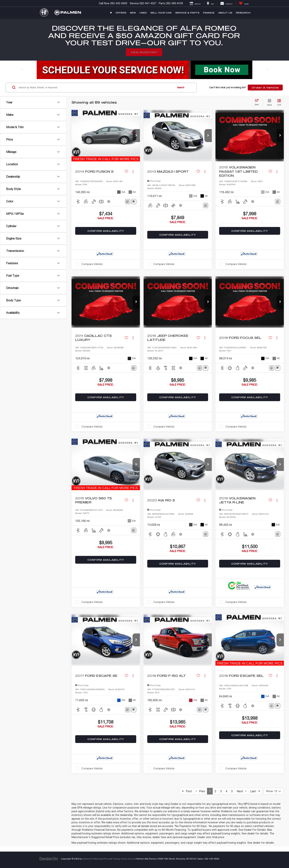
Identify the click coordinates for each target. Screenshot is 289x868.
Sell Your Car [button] (161, 13)
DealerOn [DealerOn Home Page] (87, 859)
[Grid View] (269, 103)
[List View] (279, 103)
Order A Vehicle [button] (265, 88)
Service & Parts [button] (187, 13)
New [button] (133, 13)
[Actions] (133, 171)
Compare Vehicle (92, 264)
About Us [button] (225, 13)
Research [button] (243, 13)
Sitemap (98, 859)
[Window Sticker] (134, 202)
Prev (200, 791)
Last (255, 791)
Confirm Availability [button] (106, 231)
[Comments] (128, 202)
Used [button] (143, 13)
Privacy (108, 859)
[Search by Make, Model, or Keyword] (96, 88)
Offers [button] (121, 13)
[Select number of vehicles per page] (274, 791)
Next (241, 791)
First (187, 791)
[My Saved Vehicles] (244, 4)
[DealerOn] (49, 859)
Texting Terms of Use (123, 859)
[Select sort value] (258, 102)
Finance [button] (209, 13)
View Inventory (144, 52)
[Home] (111, 13)
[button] (136, 136)
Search (181, 87)
